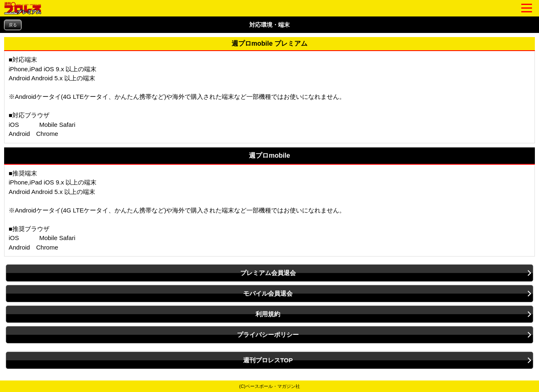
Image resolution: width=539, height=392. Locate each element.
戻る (13, 25)
